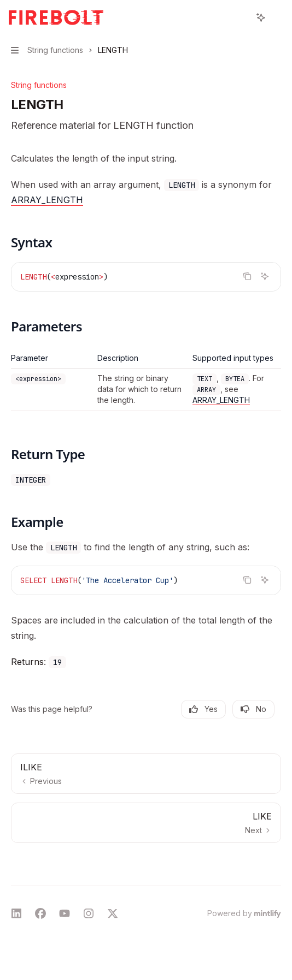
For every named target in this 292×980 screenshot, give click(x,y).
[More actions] (278, 17)
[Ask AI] (265, 276)
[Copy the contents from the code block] (247, 276)
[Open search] (241, 17)
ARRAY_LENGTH (47, 200)
